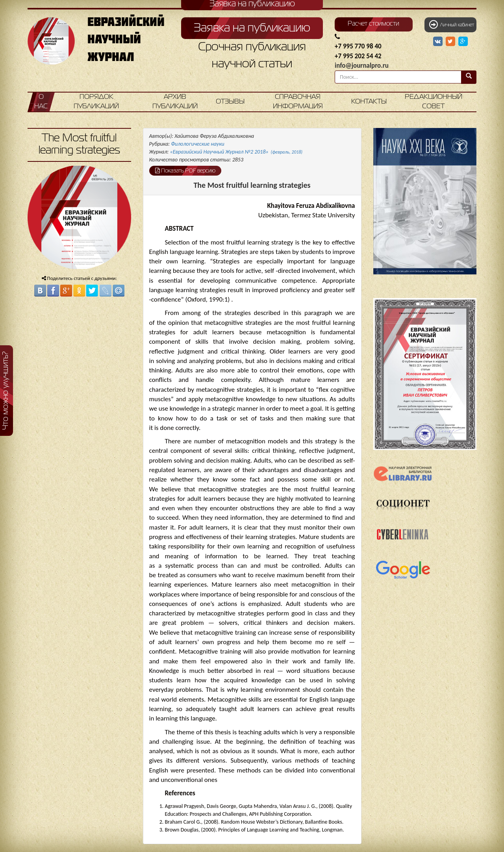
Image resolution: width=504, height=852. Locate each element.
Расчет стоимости (373, 24)
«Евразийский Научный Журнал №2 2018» (236, 152)
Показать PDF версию (185, 170)
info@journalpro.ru (362, 66)
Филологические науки (198, 144)
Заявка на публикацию (252, 28)
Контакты (369, 102)
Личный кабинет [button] (452, 24)
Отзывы (230, 102)
